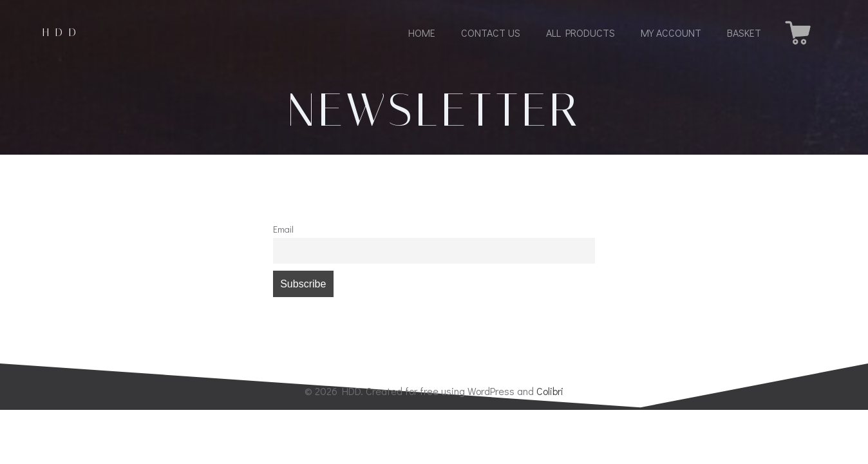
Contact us (491, 33)
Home (422, 33)
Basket (744, 33)
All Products (580, 33)
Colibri (550, 391)
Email (283, 229)
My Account (671, 33)
